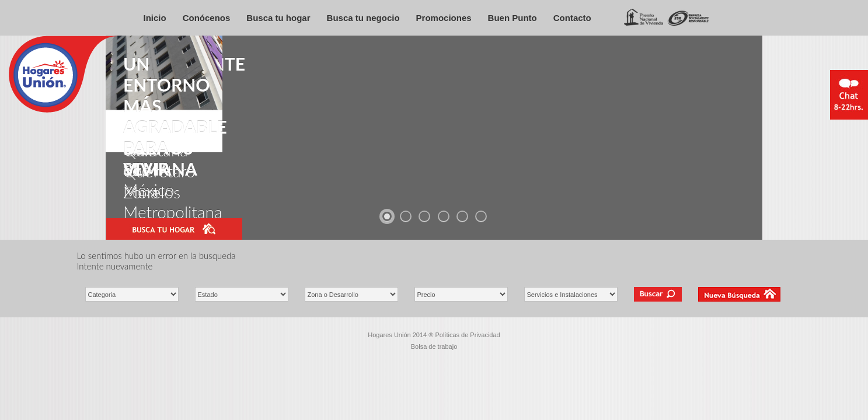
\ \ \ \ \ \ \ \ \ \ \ (571, 294)
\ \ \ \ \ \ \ (242, 294)
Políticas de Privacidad (467, 335)
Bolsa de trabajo (434, 346)
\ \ (132, 294)
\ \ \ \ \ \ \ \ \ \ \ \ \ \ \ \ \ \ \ (351, 294)
